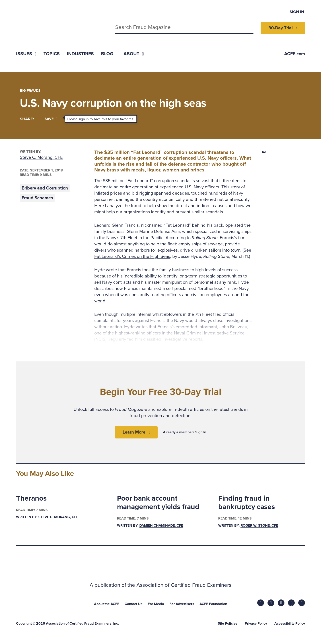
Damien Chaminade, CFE (161, 526)
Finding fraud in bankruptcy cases (247, 503)
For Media (156, 604)
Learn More (134, 432)
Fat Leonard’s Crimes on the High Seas (132, 257)
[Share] (29, 119)
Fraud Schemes (37, 198)
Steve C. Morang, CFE (41, 157)
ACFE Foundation (213, 604)
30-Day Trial (281, 28)
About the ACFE (107, 604)
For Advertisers (182, 604)
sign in (84, 119)
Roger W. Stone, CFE (259, 526)
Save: (51, 119)
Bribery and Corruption (45, 188)
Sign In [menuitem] (297, 12)
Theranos (31, 498)
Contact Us (134, 604)
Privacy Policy (256, 624)
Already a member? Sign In (185, 432)
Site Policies (228, 624)
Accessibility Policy (290, 624)
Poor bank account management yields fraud (158, 503)
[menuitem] (26, 54)
